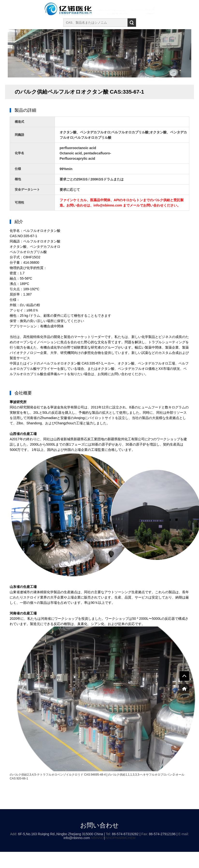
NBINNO (97, 838)
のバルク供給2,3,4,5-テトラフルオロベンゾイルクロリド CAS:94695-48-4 (58, 775)
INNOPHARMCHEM (120, 838)
